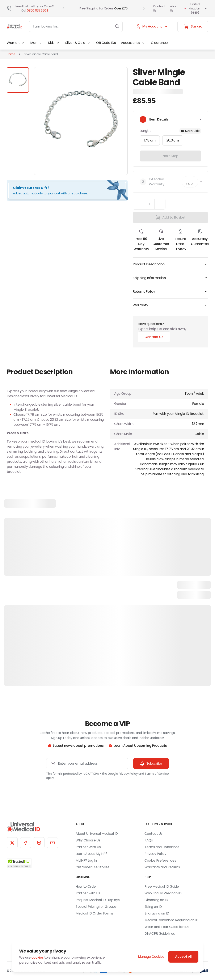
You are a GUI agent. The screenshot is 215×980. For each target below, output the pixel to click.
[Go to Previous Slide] (63, 8)
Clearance (159, 43)
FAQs (149, 840)
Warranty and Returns (162, 867)
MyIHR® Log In (86, 860)
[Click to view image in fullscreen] (81, 121)
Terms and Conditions (162, 847)
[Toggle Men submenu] (41, 43)
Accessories (133, 43)
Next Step (170, 156)
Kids (54, 43)
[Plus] (160, 204)
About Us (174, 8)
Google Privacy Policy (123, 774)
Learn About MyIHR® (91, 854)
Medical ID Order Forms (94, 913)
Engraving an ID (157, 913)
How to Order (86, 886)
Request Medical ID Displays (98, 900)
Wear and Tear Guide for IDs (167, 927)
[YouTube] (52, 843)
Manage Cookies (151, 957)
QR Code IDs (106, 43)
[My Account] (152, 26)
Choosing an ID (156, 900)
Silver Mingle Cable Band (41, 54)
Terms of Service (157, 774)
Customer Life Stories (92, 867)
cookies (38, 957)
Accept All (183, 957)
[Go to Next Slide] (144, 8)
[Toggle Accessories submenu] (143, 43)
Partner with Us (88, 893)
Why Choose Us (88, 840)
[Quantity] (149, 204)
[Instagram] (39, 843)
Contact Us (159, 8)
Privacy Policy (155, 854)
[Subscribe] (151, 764)
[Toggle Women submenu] (23, 43)
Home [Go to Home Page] (11, 54)
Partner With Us (88, 847)
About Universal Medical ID (97, 834)
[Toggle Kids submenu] (58, 43)
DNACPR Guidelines (160, 933)
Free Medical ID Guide (162, 886)
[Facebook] (26, 843)
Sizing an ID (153, 907)
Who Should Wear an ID (163, 893)
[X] (12, 843)
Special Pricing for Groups (96, 907)
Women (16, 43)
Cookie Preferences (160, 860)
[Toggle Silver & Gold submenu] (89, 43)
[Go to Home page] (14, 27)
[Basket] (193, 26)
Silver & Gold (78, 43)
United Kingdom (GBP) (196, 8)
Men (37, 43)
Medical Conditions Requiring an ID (171, 920)
